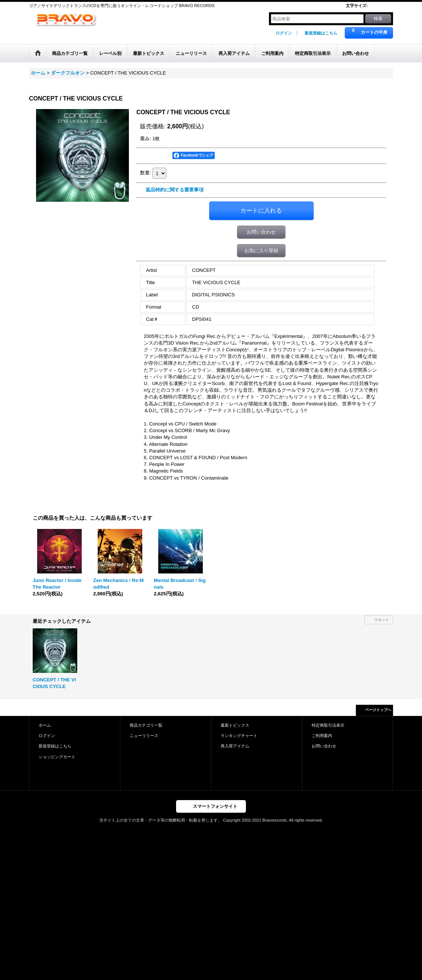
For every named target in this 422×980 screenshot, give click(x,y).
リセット (382, 620)
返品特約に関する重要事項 (175, 190)
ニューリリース (144, 736)
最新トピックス (235, 725)
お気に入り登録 (261, 251)
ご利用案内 (322, 736)
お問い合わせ (261, 232)
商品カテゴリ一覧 (146, 725)
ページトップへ (378, 710)
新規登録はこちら (321, 33)
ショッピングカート (57, 757)
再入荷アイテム (235, 746)
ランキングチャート (239, 736)
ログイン (284, 33)
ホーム (45, 725)
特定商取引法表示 (328, 725)
